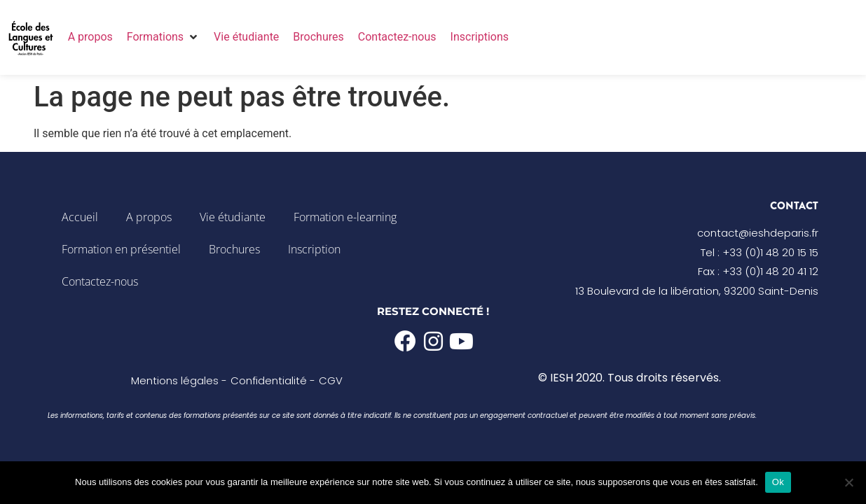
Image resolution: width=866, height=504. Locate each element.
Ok (778, 482)
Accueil (80, 217)
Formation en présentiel (121, 249)
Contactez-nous (100, 281)
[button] (163, 37)
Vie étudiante (233, 217)
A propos (149, 217)
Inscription (314, 249)
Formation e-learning (345, 217)
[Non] (848, 482)
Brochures (234, 249)
